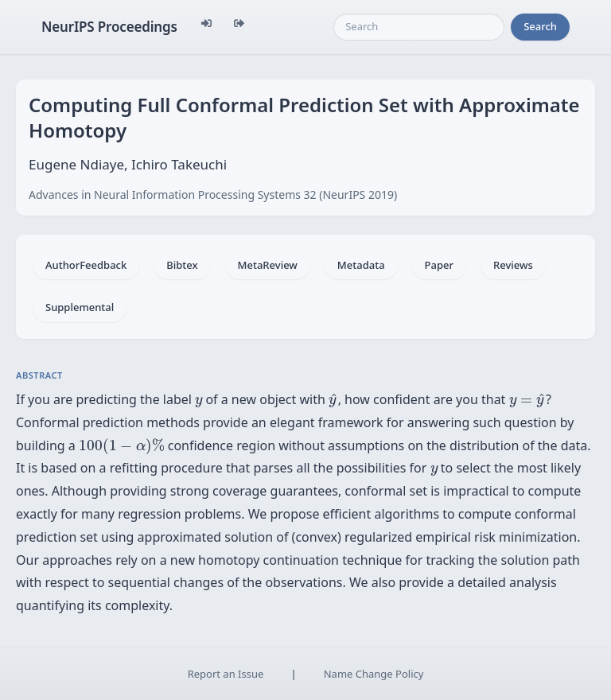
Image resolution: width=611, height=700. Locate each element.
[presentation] (198, 402)
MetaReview (268, 265)
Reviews (513, 265)
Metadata (361, 265)
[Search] (419, 27)
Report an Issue (226, 674)
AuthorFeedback (86, 265)
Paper (439, 265)
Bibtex (182, 265)
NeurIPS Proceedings (109, 27)
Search (540, 26)
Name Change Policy (374, 674)
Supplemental (80, 307)
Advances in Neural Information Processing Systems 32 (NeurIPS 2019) (213, 194)
